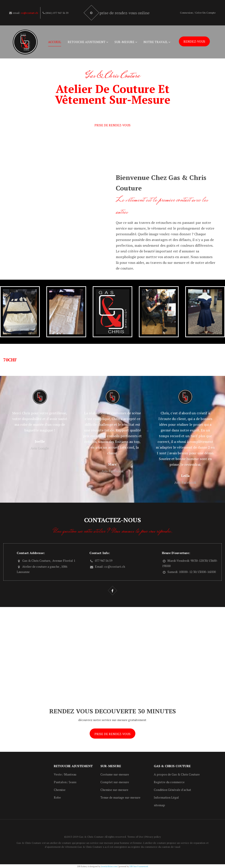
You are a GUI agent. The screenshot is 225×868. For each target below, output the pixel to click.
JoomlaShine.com (109, 866)
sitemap (159, 805)
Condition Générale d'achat (172, 790)
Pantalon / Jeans (65, 782)
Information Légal (166, 797)
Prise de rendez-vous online (125, 13)
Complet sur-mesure (115, 782)
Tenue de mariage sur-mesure (120, 797)
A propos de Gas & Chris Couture (177, 774)
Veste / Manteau (65, 774)
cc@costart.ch (29, 13)
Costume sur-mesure (115, 774)
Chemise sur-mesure (114, 790)
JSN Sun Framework (139, 866)
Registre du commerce (169, 782)
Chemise (60, 790)
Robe (57, 797)
